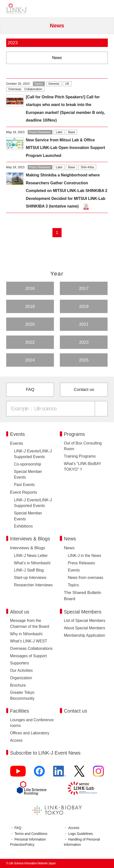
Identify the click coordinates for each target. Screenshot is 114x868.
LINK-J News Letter (31, 556)
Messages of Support (29, 656)
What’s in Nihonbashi (32, 563)
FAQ (30, 389)
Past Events (24, 485)
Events (17, 443)
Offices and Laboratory (30, 733)
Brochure (18, 685)
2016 (30, 288)
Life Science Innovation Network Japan (17, 9)
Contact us (84, 389)
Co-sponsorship (28, 464)
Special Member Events (28, 475)
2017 (84, 288)
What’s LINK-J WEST (29, 641)
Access (16, 740)
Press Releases (81, 563)
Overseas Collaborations (31, 648)
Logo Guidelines (80, 834)
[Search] (102, 409)
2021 (84, 324)
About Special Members (84, 628)
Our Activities (22, 670)
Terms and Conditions (31, 834)
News (69, 548)
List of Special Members (85, 621)
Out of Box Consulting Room (83, 446)
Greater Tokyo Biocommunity (22, 695)
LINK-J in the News (84, 556)
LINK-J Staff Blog (29, 570)
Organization (21, 678)
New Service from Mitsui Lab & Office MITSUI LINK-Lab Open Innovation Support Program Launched (66, 148)
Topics (73, 585)
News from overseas (85, 578)
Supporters (20, 663)
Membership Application (84, 635)
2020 (30, 324)
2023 (84, 342)
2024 (30, 360)
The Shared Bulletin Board (82, 596)
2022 (30, 342)
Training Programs (80, 456)
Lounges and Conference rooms (32, 723)
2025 (84, 360)
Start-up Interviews (30, 578)
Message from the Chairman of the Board (30, 624)
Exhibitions (23, 526)
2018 (30, 306)
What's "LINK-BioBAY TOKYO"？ (82, 467)
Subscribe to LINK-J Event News (45, 753)
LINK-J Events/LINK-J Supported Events (33, 454)
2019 (84, 306)
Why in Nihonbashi (26, 634)
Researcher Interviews (33, 585)
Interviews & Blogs (28, 548)
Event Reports (24, 492)
